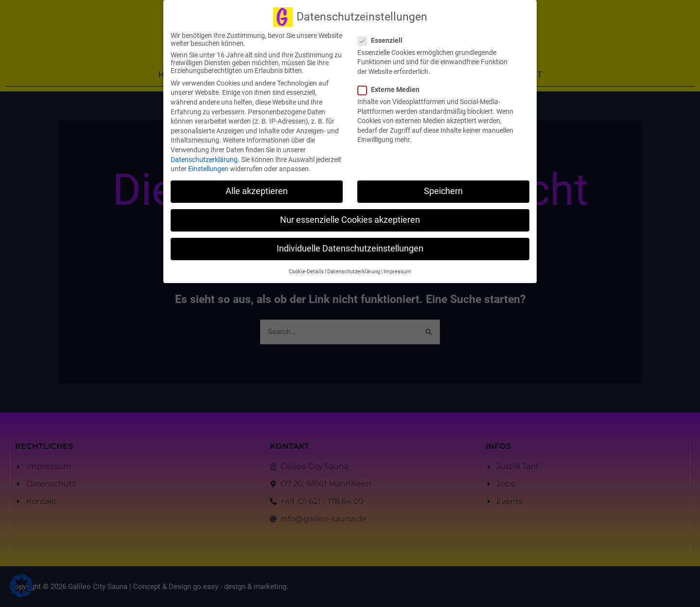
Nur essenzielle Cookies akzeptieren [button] (350, 214)
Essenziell (383, 35)
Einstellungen (208, 163)
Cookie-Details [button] (306, 266)
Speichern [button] (443, 185)
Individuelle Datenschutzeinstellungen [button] (350, 243)
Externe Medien (392, 84)
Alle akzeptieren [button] (257, 185)
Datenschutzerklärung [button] (354, 266)
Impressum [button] (397, 266)
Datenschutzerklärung (204, 154)
